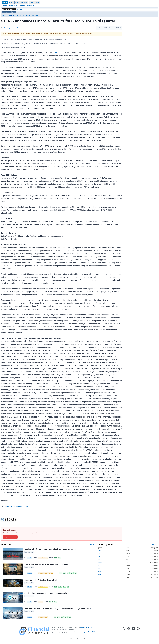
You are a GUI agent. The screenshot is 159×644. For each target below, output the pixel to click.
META (56, 558)
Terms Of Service (93, 633)
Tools (38, 3)
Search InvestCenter (23, 10)
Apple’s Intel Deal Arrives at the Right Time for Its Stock (47, 565)
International (31, 6)
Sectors (32, 3)
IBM (56, 618)
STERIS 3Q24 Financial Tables (16, 506)
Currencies (22, 6)
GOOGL (61, 587)
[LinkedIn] (133, 632)
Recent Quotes (7, 15)
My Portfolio (36, 15)
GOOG (100, 562)
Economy (51, 573)
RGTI (71, 618)
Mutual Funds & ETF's (21, 3)
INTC (69, 573)
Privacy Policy (81, 633)
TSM (77, 573)
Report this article (10, 537)
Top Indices (26, 15)
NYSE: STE (59, 53)
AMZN (100, 551)
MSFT (99, 568)
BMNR (56, 587)
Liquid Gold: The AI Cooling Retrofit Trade (42, 580)
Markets (5, 3)
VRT (69, 587)
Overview (5, 6)
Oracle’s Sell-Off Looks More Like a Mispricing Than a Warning (50, 549)
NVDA (73, 573)
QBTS (67, 618)
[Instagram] (138, 632)
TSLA (99, 577)
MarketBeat (30, 558)
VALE (56, 603)
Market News (13, 6)
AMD (65, 573)
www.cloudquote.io (86, 629)
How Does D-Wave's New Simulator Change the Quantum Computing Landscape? (58, 610)
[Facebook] (129, 632)
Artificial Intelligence (43, 558)
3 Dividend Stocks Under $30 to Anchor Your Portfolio (47, 594)
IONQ (63, 618)
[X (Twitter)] (124, 632)
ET (50, 603)
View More (91, 544)
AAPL (62, 573)
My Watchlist (17, 15)
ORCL (60, 558)
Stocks (11, 3)
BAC (99, 559)
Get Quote (9, 12)
